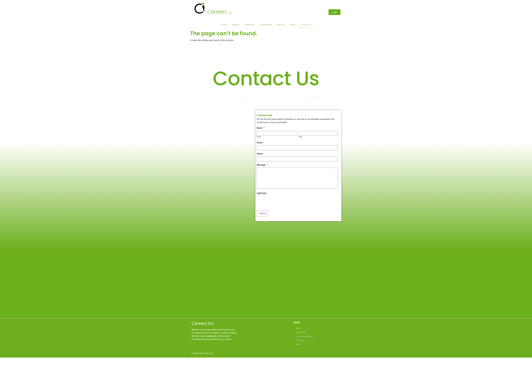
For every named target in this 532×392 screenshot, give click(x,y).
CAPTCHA (262, 194)
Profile (299, 344)
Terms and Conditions (305, 336)
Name (261, 128)
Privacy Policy (301, 332)
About (293, 25)
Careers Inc (203, 323)
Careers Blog (266, 25)
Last (300, 137)
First (259, 137)
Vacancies (250, 25)
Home (224, 25)
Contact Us (306, 25)
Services (281, 25)
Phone (260, 154)
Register (236, 25)
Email (260, 143)
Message (262, 165)
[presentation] (277, 201)
